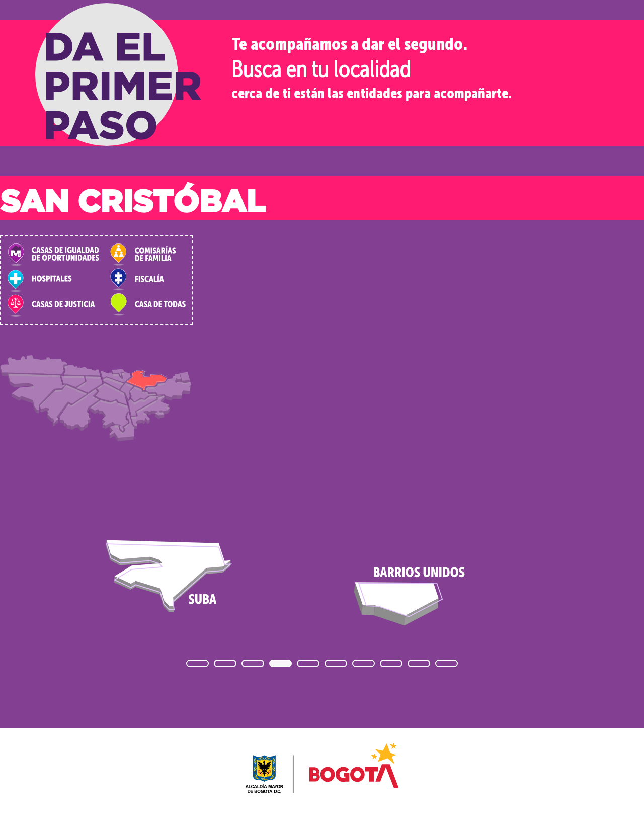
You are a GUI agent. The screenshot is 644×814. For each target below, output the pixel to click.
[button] (197, 663)
